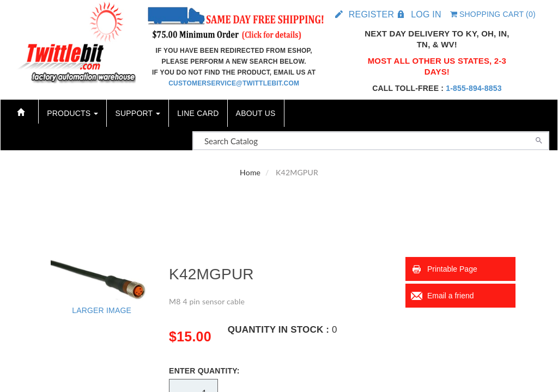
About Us (256, 113)
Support (138, 113)
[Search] (539, 139)
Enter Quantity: (204, 371)
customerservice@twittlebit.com (234, 83)
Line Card (198, 113)
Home (250, 172)
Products (72, 113)
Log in (426, 14)
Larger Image (102, 310)
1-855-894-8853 (474, 88)
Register (371, 14)
